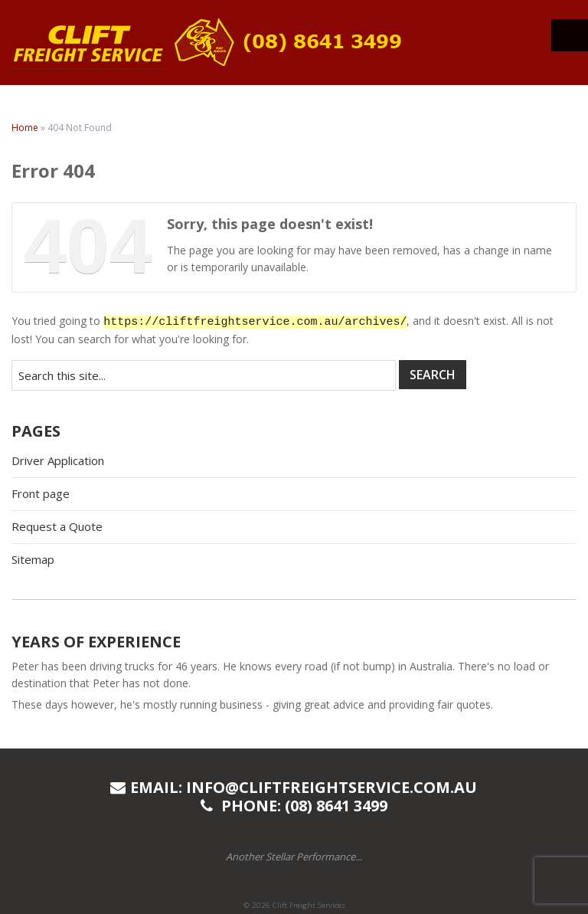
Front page (41, 493)
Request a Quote (57, 526)
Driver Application (58, 460)
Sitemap (33, 559)
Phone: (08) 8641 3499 (294, 806)
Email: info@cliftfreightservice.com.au (294, 788)
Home (25, 128)
